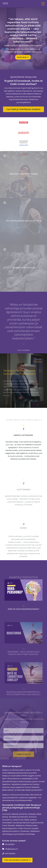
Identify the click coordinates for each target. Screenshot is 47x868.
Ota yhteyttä (10, 844)
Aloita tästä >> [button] (23, 57)
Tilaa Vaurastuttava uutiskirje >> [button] (17, 860)
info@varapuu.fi (11, 849)
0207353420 (10, 854)
